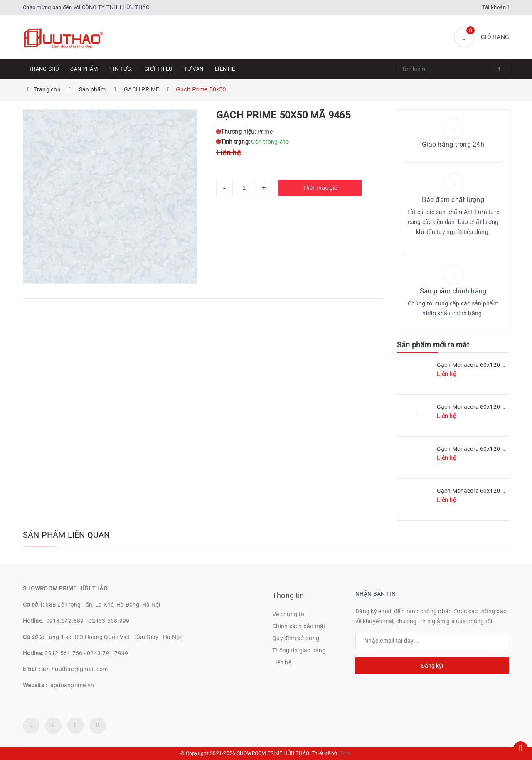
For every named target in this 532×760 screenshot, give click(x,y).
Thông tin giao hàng (299, 650)
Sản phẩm (84, 69)
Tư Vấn (194, 69)
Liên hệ (225, 69)
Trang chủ (44, 69)
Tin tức (121, 69)
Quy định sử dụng (296, 638)
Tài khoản (496, 7)
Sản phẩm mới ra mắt (433, 345)
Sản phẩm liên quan (66, 535)
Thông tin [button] (288, 595)
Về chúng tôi (289, 614)
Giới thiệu (158, 69)
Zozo (346, 753)
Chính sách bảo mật (299, 626)
